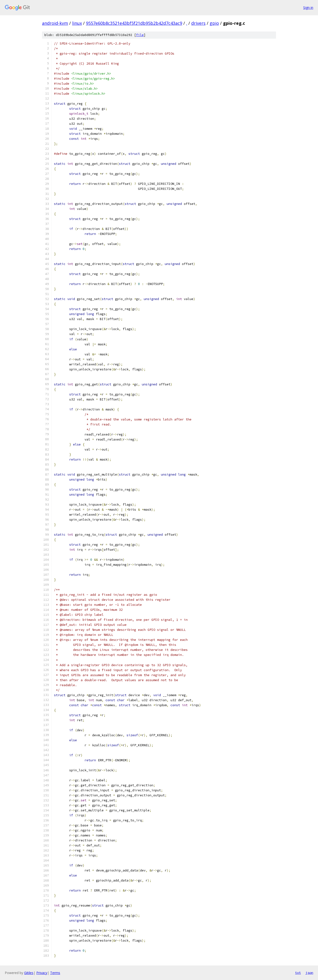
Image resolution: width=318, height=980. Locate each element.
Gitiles (29, 973)
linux (77, 23)
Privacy (42, 973)
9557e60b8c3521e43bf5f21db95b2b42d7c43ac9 (134, 23)
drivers (198, 23)
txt (298, 973)
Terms (55, 973)
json (309, 973)
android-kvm (55, 23)
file (140, 35)
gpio (214, 23)
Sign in (308, 8)
